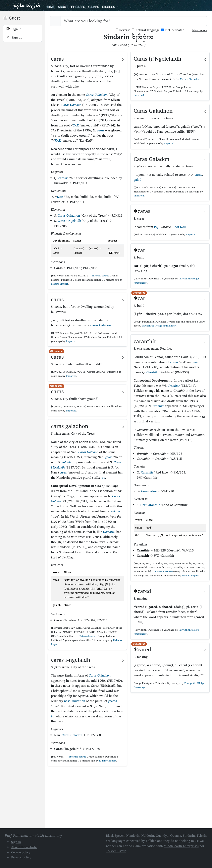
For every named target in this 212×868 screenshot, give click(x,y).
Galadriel (109, 532)
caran (174, 362)
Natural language (146, 30)
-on (103, 477)
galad (109, 457)
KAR (58, 140)
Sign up (14, 37)
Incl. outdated (173, 30)
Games (94, 7)
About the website (24, 847)
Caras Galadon (71, 105)
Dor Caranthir (150, 505)
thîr (196, 362)
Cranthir (158, 406)
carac (198, 175)
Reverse (123, 30)
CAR (76, 125)
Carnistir (152, 372)
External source (99, 276)
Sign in (14, 29)
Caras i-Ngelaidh (69, 221)
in (52, 716)
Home (50, 7)
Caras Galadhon (97, 95)
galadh (66, 462)
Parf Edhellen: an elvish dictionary (27, 6)
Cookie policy (21, 852)
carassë (63, 178)
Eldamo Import (59, 284)
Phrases (78, 7)
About (63, 7)
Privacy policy (21, 857)
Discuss (109, 7)
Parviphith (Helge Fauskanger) (159, 326)
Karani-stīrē (149, 491)
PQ (156, 227)
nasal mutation (75, 701)
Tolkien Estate (116, 851)
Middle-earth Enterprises (181, 846)
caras (101, 130)
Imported (71, 341)
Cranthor (174, 386)
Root (176, 227)
